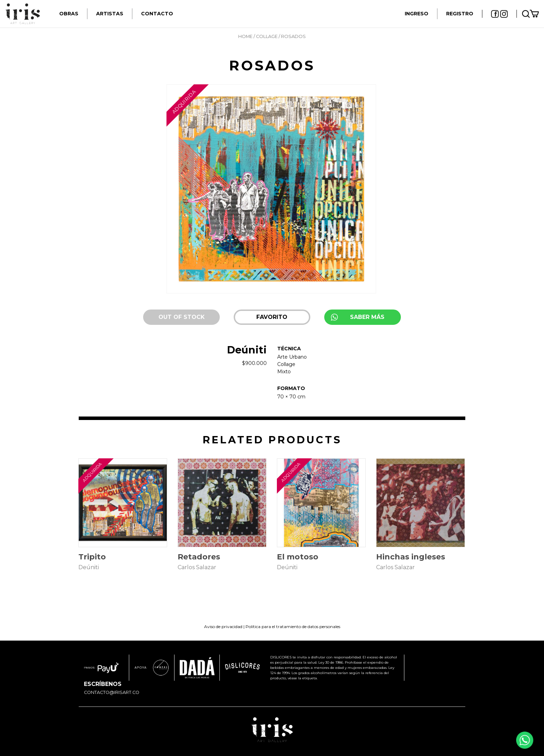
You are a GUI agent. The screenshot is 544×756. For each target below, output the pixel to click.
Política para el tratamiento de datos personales (293, 627)
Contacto (157, 14)
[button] (272, 317)
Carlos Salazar (197, 567)
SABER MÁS (367, 317)
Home (245, 36)
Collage (267, 36)
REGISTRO (460, 14)
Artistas (110, 14)
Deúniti (247, 350)
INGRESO (417, 14)
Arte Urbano (292, 357)
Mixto (284, 372)
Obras (69, 14)
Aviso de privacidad (223, 627)
